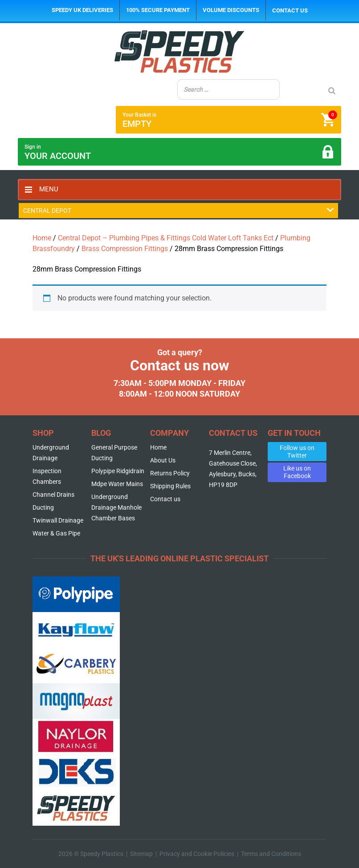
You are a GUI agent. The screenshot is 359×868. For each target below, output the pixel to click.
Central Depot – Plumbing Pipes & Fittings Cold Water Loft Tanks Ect (166, 238)
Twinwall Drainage (58, 520)
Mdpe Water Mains (117, 484)
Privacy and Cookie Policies (197, 854)
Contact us (290, 10)
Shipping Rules (170, 486)
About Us (163, 460)
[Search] (332, 91)
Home (42, 238)
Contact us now (180, 365)
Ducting (43, 507)
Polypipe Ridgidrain (118, 471)
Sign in (179, 152)
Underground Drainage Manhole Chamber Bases (116, 507)
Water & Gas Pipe (56, 533)
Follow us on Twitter (297, 452)
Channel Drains (53, 495)
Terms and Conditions (271, 854)
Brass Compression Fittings (125, 249)
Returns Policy (170, 473)
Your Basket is (230, 120)
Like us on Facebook (297, 472)
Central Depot (178, 211)
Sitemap (141, 854)
